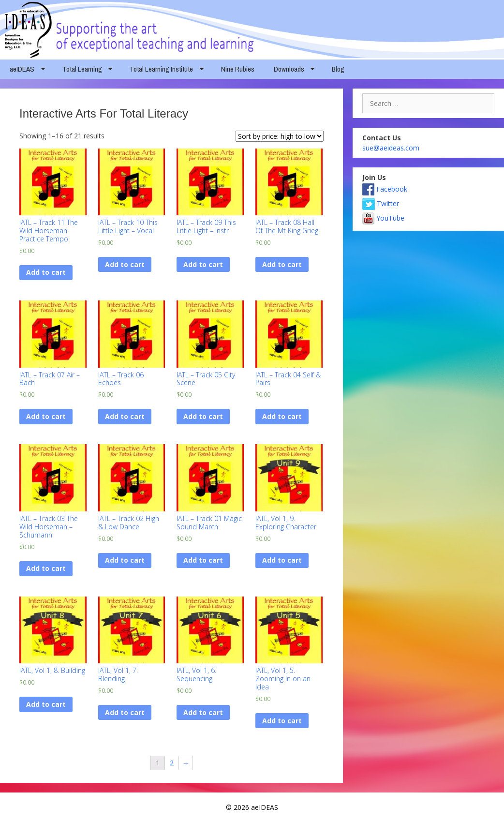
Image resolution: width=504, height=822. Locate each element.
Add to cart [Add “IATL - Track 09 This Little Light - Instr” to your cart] (203, 264)
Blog (338, 69)
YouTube (383, 218)
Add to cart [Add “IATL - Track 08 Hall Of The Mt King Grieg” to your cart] (282, 264)
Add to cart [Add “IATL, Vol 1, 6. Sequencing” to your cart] (203, 712)
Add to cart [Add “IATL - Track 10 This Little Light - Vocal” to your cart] (125, 264)
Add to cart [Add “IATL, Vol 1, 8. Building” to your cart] (46, 704)
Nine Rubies (238, 69)
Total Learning (82, 69)
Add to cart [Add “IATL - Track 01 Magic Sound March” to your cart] (203, 560)
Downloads (289, 69)
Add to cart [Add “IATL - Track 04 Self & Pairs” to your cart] (282, 416)
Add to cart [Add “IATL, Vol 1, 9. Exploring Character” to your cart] (282, 560)
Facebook (385, 189)
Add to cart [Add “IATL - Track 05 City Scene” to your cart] (203, 416)
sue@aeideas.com (391, 148)
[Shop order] (280, 136)
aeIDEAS (22, 69)
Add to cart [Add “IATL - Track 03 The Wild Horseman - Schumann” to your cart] (46, 568)
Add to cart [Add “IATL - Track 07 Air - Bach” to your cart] (46, 416)
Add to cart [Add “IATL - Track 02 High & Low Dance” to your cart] (125, 560)
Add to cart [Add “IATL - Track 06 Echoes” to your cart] (125, 416)
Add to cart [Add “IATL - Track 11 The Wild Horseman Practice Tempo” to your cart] (46, 272)
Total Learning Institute (161, 69)
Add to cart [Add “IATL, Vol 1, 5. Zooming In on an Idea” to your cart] (282, 721)
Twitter (381, 203)
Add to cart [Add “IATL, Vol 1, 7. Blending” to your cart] (125, 712)
